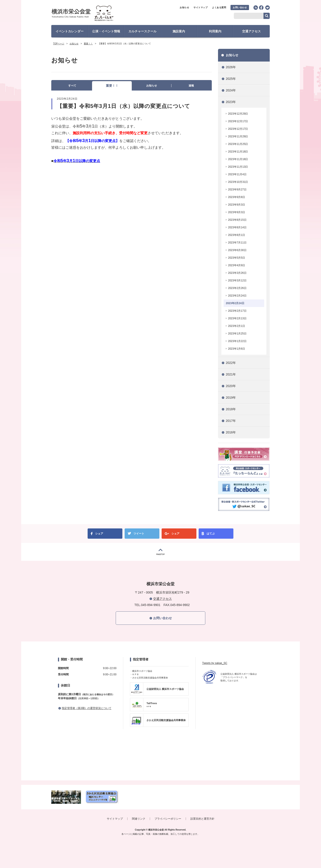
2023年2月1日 (237, 326)
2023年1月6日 (237, 349)
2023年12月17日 (238, 121)
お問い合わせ (240, 7)
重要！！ (88, 44)
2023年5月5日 (237, 258)
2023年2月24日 (237, 296)
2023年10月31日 (238, 182)
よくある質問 (219, 7)
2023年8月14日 (237, 227)
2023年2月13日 (237, 318)
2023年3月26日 (237, 273)
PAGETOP (160, 552)
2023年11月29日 (238, 136)
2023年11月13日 (238, 167)
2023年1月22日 (237, 341)
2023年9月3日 (237, 205)
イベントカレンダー (70, 31)
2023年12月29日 (238, 114)
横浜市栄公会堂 (91, 14)
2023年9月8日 (237, 197)
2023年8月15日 (237, 220)
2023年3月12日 (237, 280)
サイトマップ (201, 7)
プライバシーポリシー (168, 819)
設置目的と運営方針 (202, 819)
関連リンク (139, 819)
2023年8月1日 (237, 235)
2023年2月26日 (237, 288)
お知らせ (184, 7)
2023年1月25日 (237, 334)
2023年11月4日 (237, 174)
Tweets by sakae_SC (215, 663)
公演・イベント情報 (106, 31)
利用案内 (215, 31)
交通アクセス (251, 31)
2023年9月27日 (237, 190)
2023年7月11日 (237, 243)
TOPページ (59, 44)
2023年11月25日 (238, 144)
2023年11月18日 (238, 152)
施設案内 (179, 31)
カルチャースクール (142, 31)
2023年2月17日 (237, 311)
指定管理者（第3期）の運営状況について (87, 708)
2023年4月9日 (237, 265)
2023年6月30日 (237, 250)
